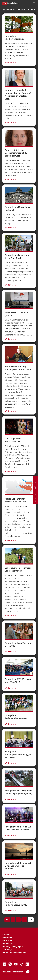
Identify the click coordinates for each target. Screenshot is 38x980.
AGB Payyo (7, 950)
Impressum (7, 938)
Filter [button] (32, 10)
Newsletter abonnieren (16, 972)
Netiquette (7, 944)
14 (24, 919)
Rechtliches (8, 940)
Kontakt (6, 935)
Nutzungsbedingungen (13, 947)
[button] (34, 3)
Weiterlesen (10, 63)
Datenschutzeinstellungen (14, 952)
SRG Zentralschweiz (9, 9)
